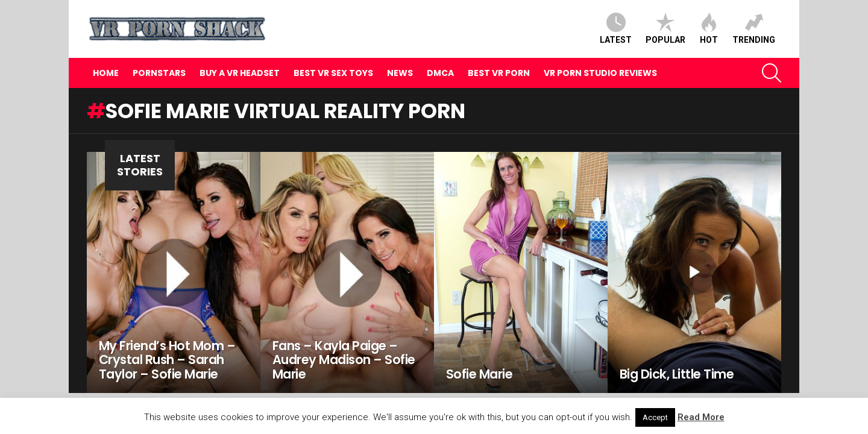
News (400, 73)
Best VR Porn (499, 73)
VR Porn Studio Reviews (600, 73)
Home (106, 73)
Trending (754, 29)
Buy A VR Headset (240, 73)
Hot (709, 29)
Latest (616, 29)
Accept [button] (655, 417)
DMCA (440, 73)
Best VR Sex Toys (333, 73)
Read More (701, 417)
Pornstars (159, 73)
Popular (665, 29)
